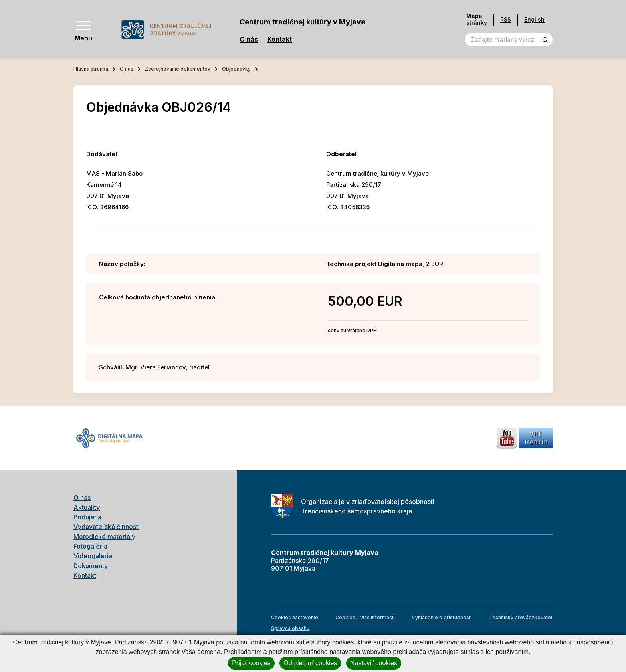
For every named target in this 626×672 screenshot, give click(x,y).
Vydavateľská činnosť (106, 527)
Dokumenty (91, 566)
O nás (249, 39)
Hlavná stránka (91, 69)
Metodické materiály (104, 537)
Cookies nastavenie (295, 617)
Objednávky (236, 69)
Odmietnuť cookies (310, 663)
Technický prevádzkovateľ (521, 617)
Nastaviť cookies (374, 663)
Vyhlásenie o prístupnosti (442, 617)
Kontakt (280, 39)
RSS (506, 19)
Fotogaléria (90, 546)
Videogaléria (93, 556)
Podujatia (87, 517)
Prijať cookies (251, 663)
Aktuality (87, 507)
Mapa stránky (477, 19)
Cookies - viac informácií (365, 617)
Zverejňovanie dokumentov (178, 69)
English (534, 19)
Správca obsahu (290, 628)
